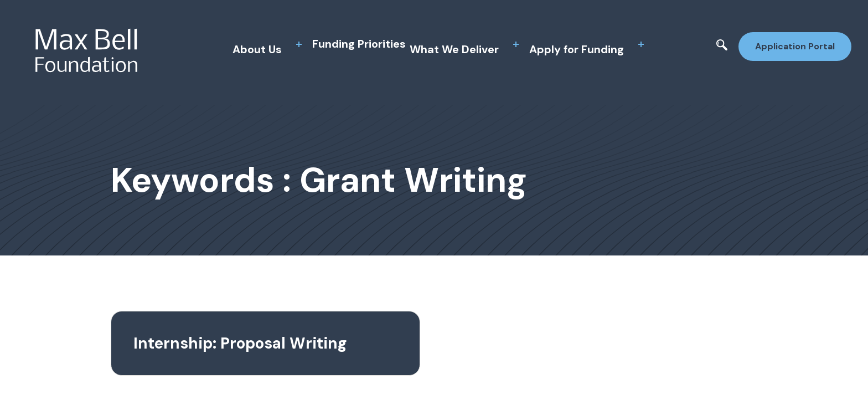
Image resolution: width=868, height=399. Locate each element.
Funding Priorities (359, 44)
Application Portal (795, 46)
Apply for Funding (577, 49)
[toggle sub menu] (299, 44)
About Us (257, 49)
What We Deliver (454, 49)
